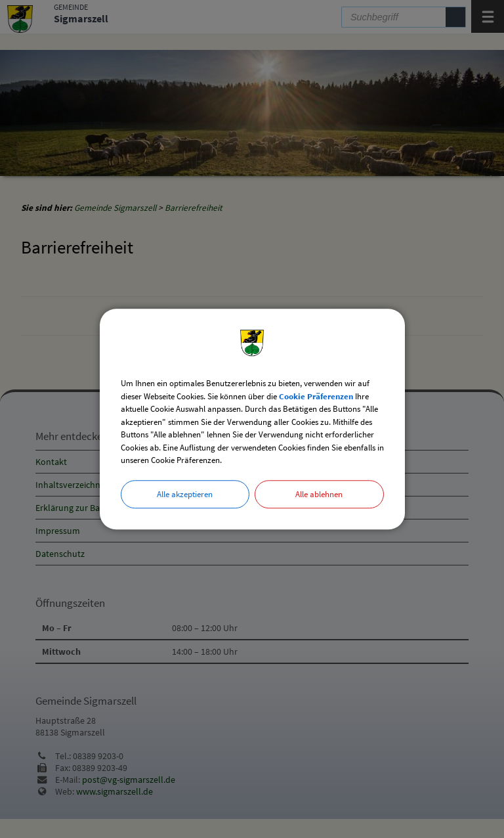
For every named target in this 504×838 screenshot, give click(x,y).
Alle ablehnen (319, 494)
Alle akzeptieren (185, 494)
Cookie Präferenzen (316, 396)
